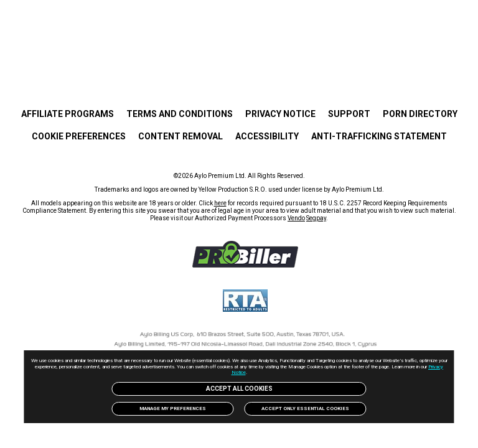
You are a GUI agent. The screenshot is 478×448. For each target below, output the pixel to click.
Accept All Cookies (239, 389)
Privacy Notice (265, 372)
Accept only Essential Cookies (307, 408)
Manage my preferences (171, 408)
